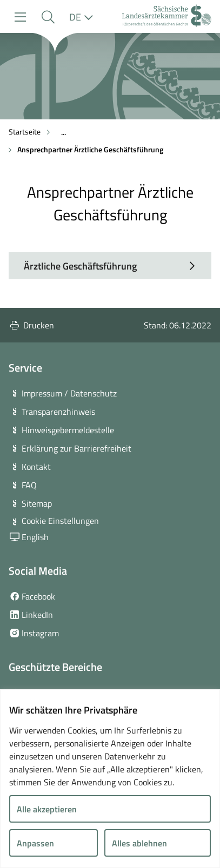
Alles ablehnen (139, 843)
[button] (48, 17)
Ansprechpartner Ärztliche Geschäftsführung (90, 149)
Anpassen (35, 843)
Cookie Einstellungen (60, 521)
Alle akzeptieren (47, 809)
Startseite (25, 132)
